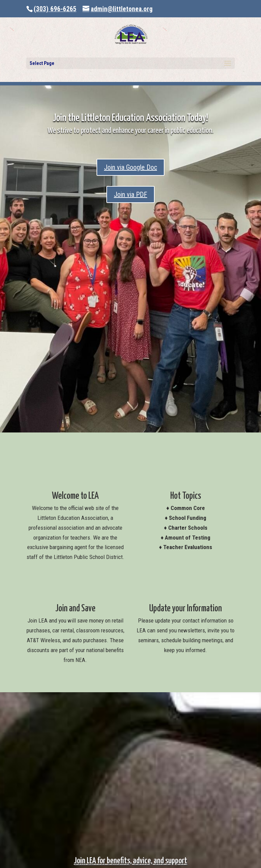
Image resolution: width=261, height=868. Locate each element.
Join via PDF (130, 194)
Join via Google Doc (130, 167)
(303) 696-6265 (55, 9)
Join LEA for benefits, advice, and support (130, 861)
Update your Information (186, 609)
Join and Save (75, 609)
